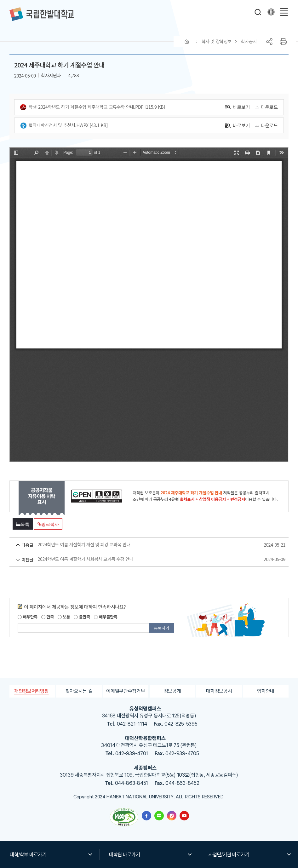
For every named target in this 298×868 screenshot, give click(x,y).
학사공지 (249, 42)
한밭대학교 (42, 14)
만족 (48, 617)
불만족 (82, 617)
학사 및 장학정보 (217, 42)
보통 (64, 617)
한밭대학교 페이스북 (146, 816)
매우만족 (28, 617)
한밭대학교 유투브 (184, 816)
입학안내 (266, 691)
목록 (23, 524)
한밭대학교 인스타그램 (172, 816)
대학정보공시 (219, 691)
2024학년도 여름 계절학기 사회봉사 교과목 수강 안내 (137, 559)
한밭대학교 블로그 (159, 816)
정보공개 (172, 691)
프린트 (283, 42)
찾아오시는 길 (79, 691)
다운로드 (265, 107)
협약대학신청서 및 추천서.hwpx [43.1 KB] (64, 125)
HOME (187, 42)
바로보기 (237, 107)
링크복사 (48, 524)
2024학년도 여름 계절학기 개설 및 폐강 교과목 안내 (137, 545)
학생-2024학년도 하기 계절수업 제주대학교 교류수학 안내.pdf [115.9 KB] (93, 107)
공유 (269, 42)
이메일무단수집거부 (126, 691)
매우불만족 (106, 617)
